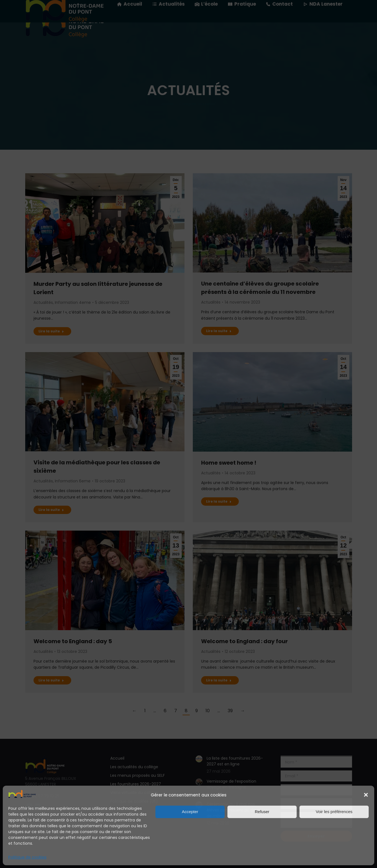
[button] (366, 795)
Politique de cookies (27, 857)
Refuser (262, 812)
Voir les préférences (334, 812)
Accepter (190, 812)
